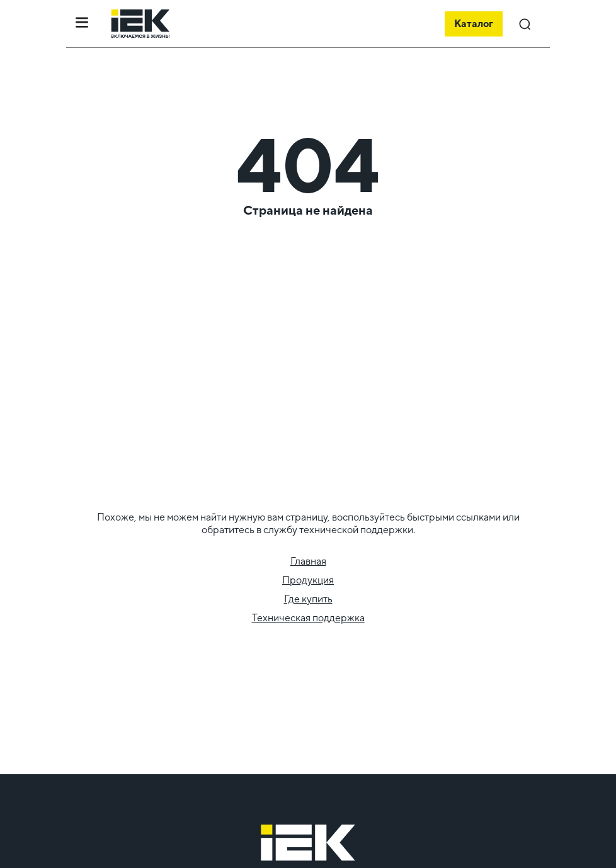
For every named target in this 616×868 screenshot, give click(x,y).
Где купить (308, 599)
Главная (308, 561)
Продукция (308, 580)
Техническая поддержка (308, 618)
